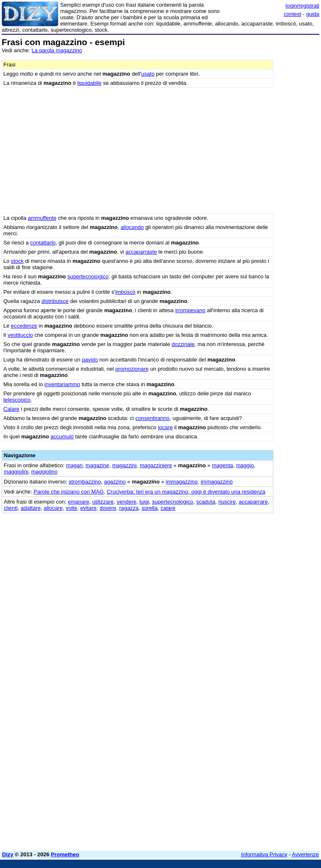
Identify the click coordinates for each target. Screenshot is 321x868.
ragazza (129, 508)
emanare (78, 502)
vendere (126, 502)
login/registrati (302, 6)
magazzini (124, 465)
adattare (31, 508)
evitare (88, 508)
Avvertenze (305, 854)
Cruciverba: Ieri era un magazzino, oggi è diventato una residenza (186, 492)
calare (168, 508)
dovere (108, 508)
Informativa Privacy (264, 854)
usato (148, 74)
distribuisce (55, 301)
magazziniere (156, 465)
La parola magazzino (57, 50)
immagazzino (182, 482)
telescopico (17, 400)
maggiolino (45, 472)
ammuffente (42, 218)
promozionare (132, 369)
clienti (11, 508)
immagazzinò (217, 482)
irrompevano (190, 310)
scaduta (206, 502)
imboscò (125, 292)
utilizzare (103, 502)
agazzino (115, 482)
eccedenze (24, 326)
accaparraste (141, 252)
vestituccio (20, 335)
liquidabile (89, 83)
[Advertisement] (257, 565)
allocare (53, 508)
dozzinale (183, 344)
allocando (132, 227)
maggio (245, 465)
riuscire (227, 502)
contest (293, 14)
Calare (11, 409)
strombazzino (85, 482)
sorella (150, 508)
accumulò (62, 437)
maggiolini (16, 472)
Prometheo (65, 854)
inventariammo (62, 384)
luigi (144, 502)
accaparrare (253, 502)
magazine (97, 465)
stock (17, 261)
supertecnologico (88, 276)
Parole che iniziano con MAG (69, 492)
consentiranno (153, 418)
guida (313, 14)
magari (74, 465)
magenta (223, 465)
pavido (90, 360)
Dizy (8, 854)
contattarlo (43, 243)
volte (71, 508)
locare (165, 427)
